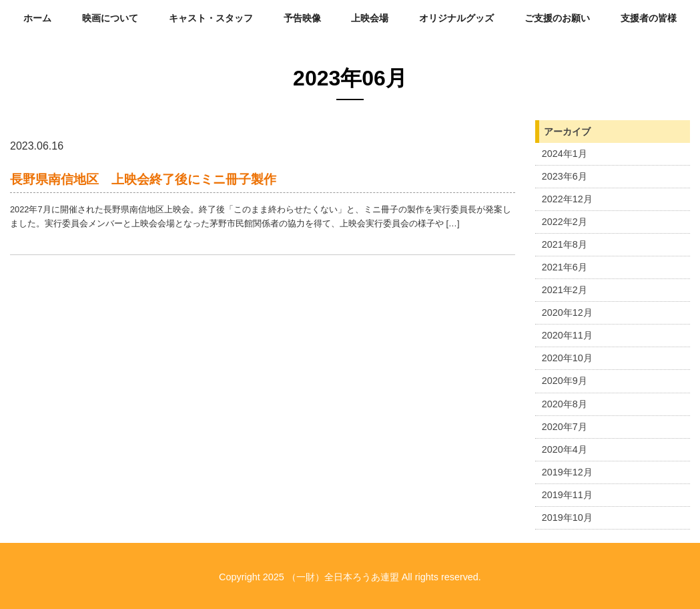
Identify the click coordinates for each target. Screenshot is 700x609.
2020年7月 (565, 427)
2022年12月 (567, 199)
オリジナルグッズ (456, 18)
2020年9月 (565, 381)
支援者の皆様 (649, 18)
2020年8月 (565, 404)
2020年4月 (565, 449)
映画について (110, 18)
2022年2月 (565, 222)
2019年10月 (567, 518)
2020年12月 (567, 313)
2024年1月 (565, 154)
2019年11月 (567, 495)
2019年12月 (567, 472)
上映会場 (370, 18)
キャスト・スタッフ (211, 18)
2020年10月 (567, 358)
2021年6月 (565, 267)
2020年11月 (567, 335)
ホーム (37, 18)
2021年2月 (565, 290)
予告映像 (302, 18)
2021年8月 (565, 244)
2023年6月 (565, 176)
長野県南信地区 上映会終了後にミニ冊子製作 (143, 179)
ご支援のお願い (557, 18)
